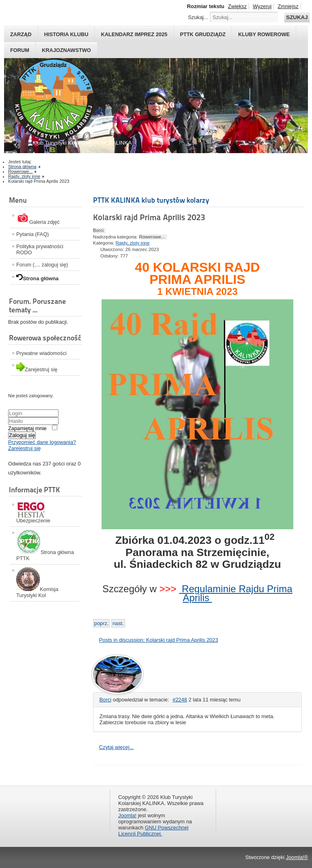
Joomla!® (297, 857)
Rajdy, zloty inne (133, 243)
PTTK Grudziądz (203, 34)
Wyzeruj (262, 6)
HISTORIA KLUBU (66, 34)
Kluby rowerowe (264, 34)
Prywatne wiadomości (41, 353)
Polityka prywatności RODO (40, 249)
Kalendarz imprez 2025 (134, 34)
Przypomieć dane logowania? (42, 442)
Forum (20, 50)
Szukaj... (198, 17)
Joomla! (127, 815)
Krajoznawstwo (66, 50)
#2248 (180, 700)
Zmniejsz (288, 6)
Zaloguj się (22, 435)
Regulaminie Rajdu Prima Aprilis (236, 593)
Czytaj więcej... (116, 747)
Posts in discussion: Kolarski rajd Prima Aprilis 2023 (159, 640)
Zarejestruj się (24, 448)
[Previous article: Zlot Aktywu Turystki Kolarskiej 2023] (102, 623)
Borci (105, 700)
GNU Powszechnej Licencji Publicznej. (153, 831)
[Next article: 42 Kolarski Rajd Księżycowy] (118, 623)
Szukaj (297, 17)
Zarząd (21, 34)
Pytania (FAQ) (32, 234)
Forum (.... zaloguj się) (42, 265)
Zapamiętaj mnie (27, 428)
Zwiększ (237, 6)
